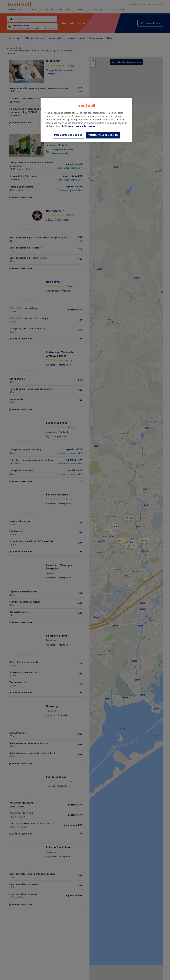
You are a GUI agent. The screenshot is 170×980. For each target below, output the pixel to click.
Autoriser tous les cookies (103, 135)
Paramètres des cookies (68, 135)
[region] (86, 120)
